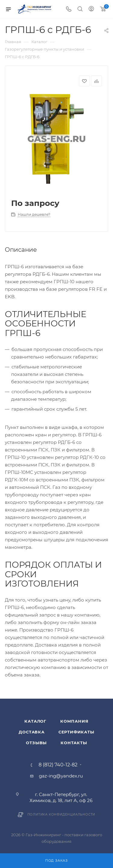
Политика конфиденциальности (61, 814)
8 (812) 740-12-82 (58, 765)
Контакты (74, 743)
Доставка (31, 732)
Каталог (35, 721)
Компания (74, 721)
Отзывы (36, 743)
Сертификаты (76, 732)
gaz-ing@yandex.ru (61, 776)
